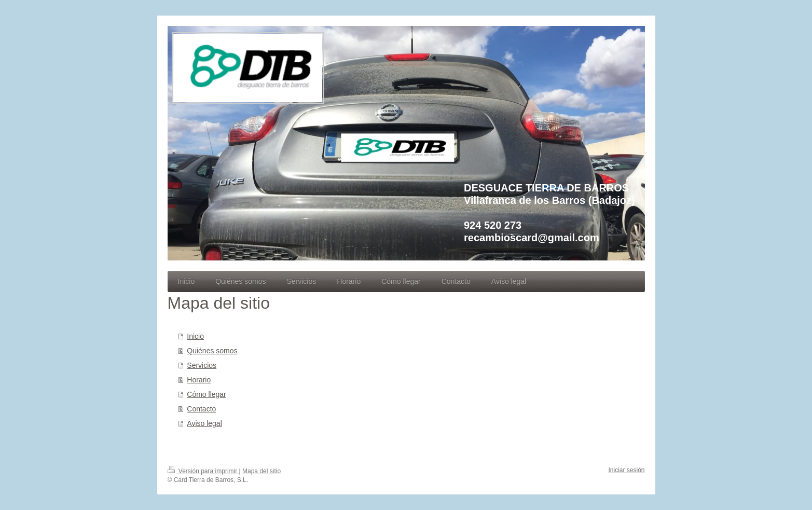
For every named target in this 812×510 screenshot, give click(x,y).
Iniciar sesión (626, 470)
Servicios (202, 365)
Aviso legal (204, 423)
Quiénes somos (212, 351)
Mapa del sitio (262, 471)
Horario (199, 380)
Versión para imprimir (203, 471)
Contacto (201, 409)
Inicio (195, 336)
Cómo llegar (206, 394)
